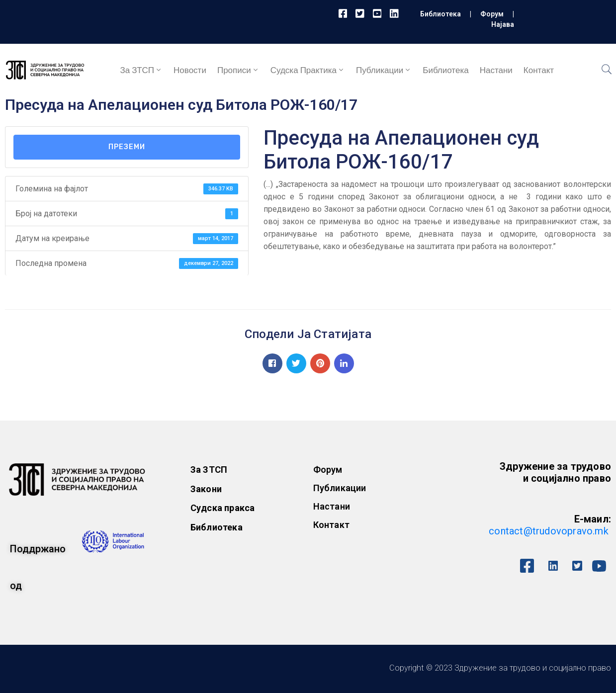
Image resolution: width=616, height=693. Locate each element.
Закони (206, 489)
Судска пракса (223, 508)
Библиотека (440, 14)
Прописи (238, 70)
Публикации (384, 70)
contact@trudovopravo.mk (549, 531)
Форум (492, 14)
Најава (503, 24)
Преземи (127, 147)
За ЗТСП (142, 70)
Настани (496, 70)
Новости (190, 70)
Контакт (539, 70)
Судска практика (308, 70)
